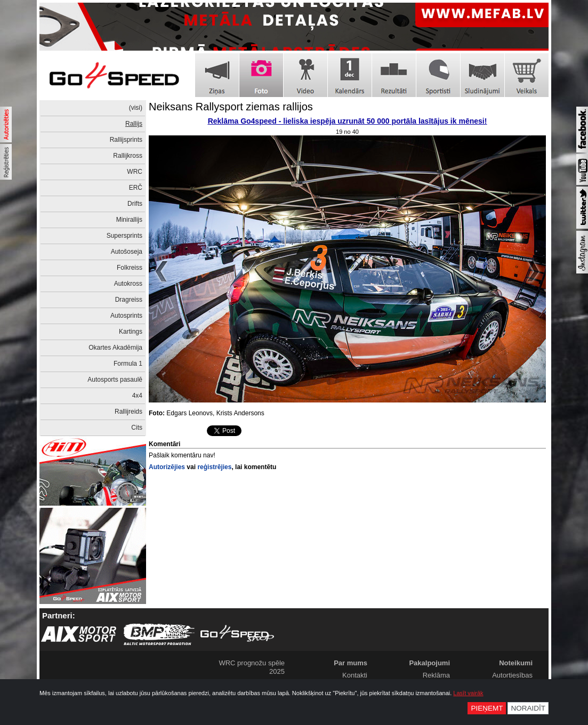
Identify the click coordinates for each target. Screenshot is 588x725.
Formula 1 (128, 364)
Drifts (135, 204)
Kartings (131, 332)
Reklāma (436, 675)
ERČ (136, 188)
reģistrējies (214, 467)
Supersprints (124, 236)
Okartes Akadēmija (115, 348)
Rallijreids (128, 412)
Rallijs (134, 124)
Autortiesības (512, 675)
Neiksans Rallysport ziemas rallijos (231, 107)
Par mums (351, 663)
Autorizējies (167, 467)
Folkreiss (130, 268)
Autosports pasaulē (115, 380)
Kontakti (355, 675)
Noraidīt (528, 708)
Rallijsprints (126, 140)
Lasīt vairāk (468, 693)
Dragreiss (129, 300)
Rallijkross (128, 156)
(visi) (136, 108)
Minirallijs (129, 220)
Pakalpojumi (429, 663)
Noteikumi (516, 663)
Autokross (128, 284)
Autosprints (126, 316)
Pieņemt (487, 708)
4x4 (137, 396)
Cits (137, 428)
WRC (135, 172)
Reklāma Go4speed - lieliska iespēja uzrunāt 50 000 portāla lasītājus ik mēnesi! (348, 121)
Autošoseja (127, 252)
